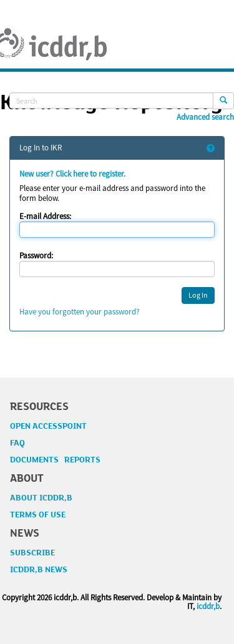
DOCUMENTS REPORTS (55, 460)
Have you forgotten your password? (80, 312)
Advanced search (205, 117)
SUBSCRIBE (32, 553)
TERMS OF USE (38, 515)
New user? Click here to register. (72, 174)
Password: (36, 256)
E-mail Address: (45, 216)
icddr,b (208, 606)
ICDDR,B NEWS (39, 570)
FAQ (17, 443)
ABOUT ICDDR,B (41, 498)
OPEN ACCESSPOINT (48, 426)
